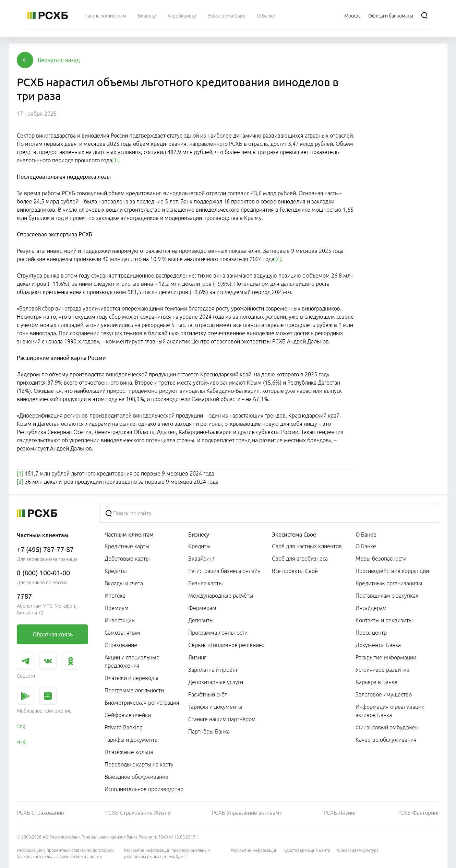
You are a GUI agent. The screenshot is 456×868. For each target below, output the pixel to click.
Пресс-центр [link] (371, 633)
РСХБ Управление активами (247, 813)
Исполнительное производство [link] (144, 789)
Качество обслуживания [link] (386, 740)
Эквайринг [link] (201, 559)
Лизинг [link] (197, 657)
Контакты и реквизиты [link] (384, 620)
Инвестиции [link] (120, 620)
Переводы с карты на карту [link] (139, 764)
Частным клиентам (129, 535)
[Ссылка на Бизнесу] (147, 15)
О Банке (366, 535)
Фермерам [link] (202, 608)
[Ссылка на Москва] (352, 15)
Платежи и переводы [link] (131, 678)
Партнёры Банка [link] (209, 731)
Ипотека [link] (115, 596)
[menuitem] (105, 15)
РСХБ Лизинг (340, 813)
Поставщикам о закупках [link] (387, 596)
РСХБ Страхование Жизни (138, 813)
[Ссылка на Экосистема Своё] (227, 15)
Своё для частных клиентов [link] (307, 546)
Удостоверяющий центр (307, 850)
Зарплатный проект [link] (213, 670)
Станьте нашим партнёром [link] (222, 719)
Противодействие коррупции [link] (392, 571)
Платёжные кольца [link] (129, 752)
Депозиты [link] (201, 620)
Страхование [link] (121, 645)
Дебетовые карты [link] (127, 559)
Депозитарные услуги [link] (216, 682)
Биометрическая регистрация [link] (142, 703)
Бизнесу (199, 535)
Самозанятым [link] (122, 633)
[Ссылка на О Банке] (266, 15)
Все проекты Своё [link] (295, 571)
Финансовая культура (358, 850)
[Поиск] (424, 15)
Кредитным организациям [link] (389, 583)
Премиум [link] (117, 608)
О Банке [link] (366, 546)
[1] (115, 160)
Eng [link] (21, 726)
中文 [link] (22, 742)
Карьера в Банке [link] (376, 682)
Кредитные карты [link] (127, 546)
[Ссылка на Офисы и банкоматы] (391, 15)
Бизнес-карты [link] (206, 583)
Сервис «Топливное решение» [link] (226, 645)
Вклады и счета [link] (124, 583)
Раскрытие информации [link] (386, 657)
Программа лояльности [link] (134, 690)
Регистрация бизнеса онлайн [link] (224, 571)
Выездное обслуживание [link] (136, 777)
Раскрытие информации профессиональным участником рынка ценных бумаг (167, 853)
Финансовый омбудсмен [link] (387, 727)
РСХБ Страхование (40, 813)
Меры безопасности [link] (381, 559)
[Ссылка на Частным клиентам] (105, 15)
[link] (52, 634)
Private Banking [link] (124, 727)
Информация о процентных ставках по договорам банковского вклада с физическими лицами (65, 853)
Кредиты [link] (116, 571)
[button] (59, 60)
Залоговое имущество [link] (384, 694)
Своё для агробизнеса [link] (300, 559)
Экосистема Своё (294, 535)
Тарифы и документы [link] (132, 740)
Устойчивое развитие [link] (382, 670)
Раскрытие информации (254, 850)
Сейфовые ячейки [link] (128, 715)
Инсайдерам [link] (371, 608)
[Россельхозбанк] (48, 15)
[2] (278, 259)
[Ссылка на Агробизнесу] (182, 15)
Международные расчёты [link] (221, 596)
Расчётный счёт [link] (208, 694)
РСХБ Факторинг (418, 813)
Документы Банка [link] (378, 645)
